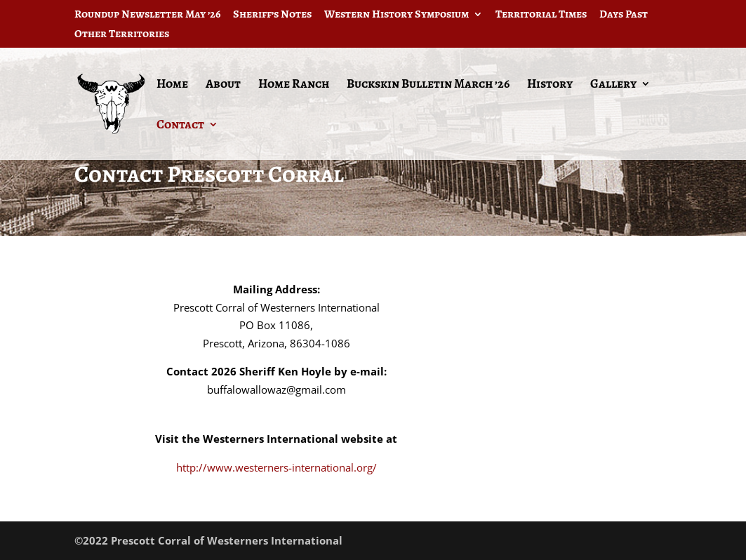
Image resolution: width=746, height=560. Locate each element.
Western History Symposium (397, 15)
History (550, 85)
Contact (180, 126)
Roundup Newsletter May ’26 (147, 15)
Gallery (613, 85)
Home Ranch (294, 85)
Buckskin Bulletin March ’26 (428, 85)
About (223, 85)
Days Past (624, 15)
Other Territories (122, 35)
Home (172, 85)
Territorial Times (541, 15)
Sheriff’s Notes (272, 15)
